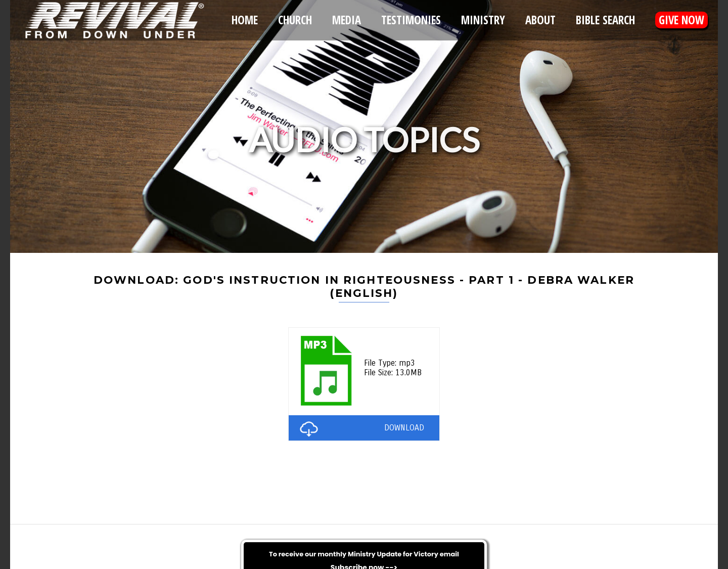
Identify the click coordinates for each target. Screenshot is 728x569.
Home (245, 20)
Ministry (483, 20)
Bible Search (605, 20)
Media (347, 20)
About (540, 20)
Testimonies (411, 20)
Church (295, 20)
